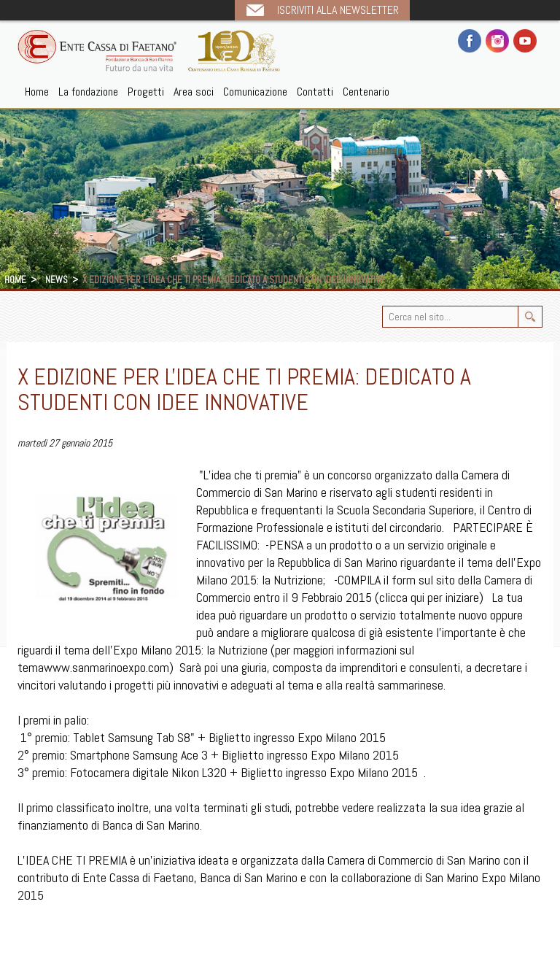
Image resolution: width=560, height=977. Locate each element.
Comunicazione (255, 92)
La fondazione (88, 92)
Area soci (194, 92)
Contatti (315, 92)
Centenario (366, 92)
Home (37, 92)
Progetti (146, 92)
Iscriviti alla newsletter (338, 10)
